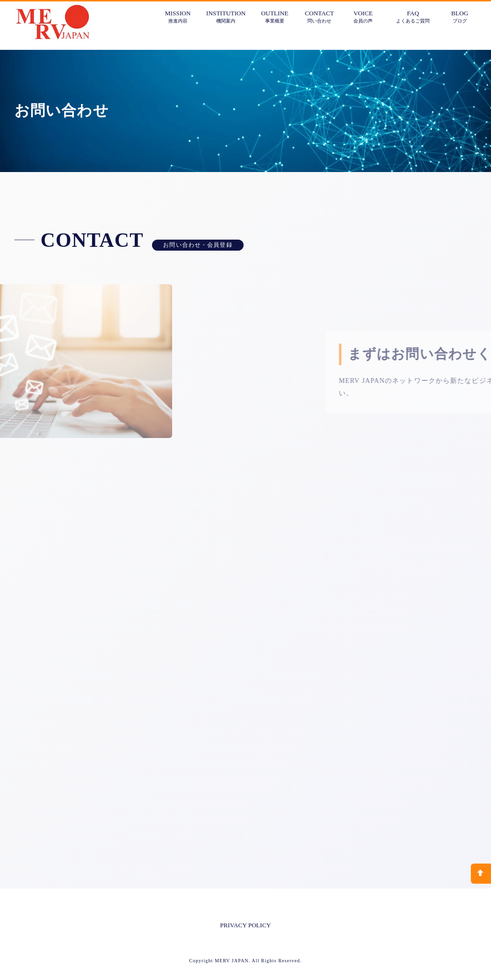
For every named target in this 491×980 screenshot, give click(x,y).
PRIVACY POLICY (245, 925)
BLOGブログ (460, 17)
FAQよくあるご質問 (413, 17)
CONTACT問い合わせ (320, 17)
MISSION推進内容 (178, 17)
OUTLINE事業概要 (275, 17)
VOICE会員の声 (363, 17)
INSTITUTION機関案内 (226, 17)
